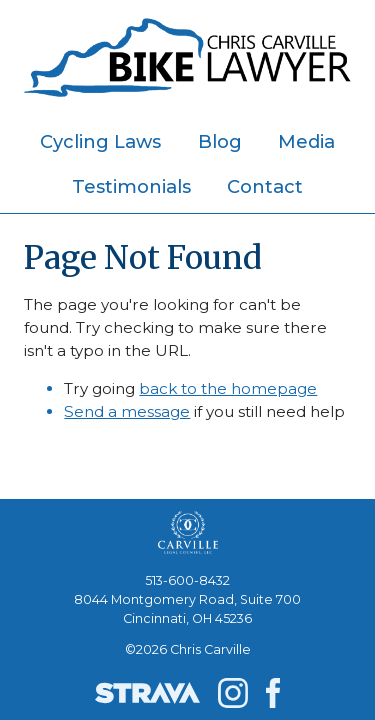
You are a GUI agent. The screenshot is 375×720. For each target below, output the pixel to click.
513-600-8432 (187, 580)
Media (306, 141)
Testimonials (131, 186)
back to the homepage (228, 388)
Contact (265, 186)
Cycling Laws (100, 141)
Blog (220, 141)
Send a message (127, 411)
